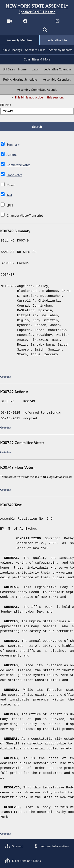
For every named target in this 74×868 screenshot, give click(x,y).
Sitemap (14, 846)
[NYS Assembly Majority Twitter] (42, 22)
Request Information (51, 846)
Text (9, 196)
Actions (12, 155)
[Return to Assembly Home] (37, 9)
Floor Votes (14, 175)
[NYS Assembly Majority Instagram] (58, 22)
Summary (13, 145)
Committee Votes (18, 165)
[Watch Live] (9, 22)
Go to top (6, 377)
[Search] (45, 31)
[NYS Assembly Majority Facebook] (25, 22)
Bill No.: (6, 105)
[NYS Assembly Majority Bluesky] (29, 31)
